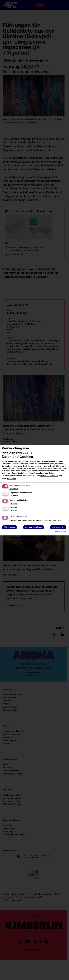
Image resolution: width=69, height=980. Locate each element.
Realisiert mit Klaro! (61, 531)
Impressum (11, 479)
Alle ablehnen (9, 527)
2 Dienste (14, 489)
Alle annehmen (58, 527)
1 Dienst (13, 511)
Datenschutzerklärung (49, 476)
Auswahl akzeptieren (34, 527)
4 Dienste (14, 496)
